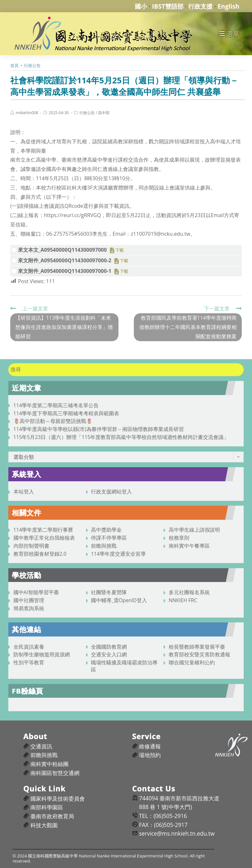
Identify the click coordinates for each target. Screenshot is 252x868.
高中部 (104, 113)
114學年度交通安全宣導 (118, 554)
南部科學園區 (47, 807)
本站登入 (24, 492)
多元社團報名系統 (189, 592)
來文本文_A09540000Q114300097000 (62, 250)
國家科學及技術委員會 (58, 799)
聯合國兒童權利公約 (192, 662)
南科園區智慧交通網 (55, 773)
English (229, 6)
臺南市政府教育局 (52, 816)
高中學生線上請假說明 (194, 530)
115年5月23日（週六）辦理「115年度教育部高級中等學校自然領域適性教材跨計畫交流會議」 (121, 437)
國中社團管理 (29, 600)
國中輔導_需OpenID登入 (119, 600)
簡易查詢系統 (29, 608)
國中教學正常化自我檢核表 (44, 538)
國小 (141, 6)
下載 (119, 250)
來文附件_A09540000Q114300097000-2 (65, 260)
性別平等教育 (29, 662)
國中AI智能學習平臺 (36, 592)
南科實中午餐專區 (189, 546)
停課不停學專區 (109, 538)
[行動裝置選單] (229, 34)
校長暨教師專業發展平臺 (197, 647)
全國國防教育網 (109, 647)
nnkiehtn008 (27, 113)
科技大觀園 (44, 825)
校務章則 (179, 538)
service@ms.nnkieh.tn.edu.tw (177, 834)
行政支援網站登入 (111, 492)
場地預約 (150, 755)
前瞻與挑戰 (104, 546)
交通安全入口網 (109, 654)
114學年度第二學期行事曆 (43, 530)
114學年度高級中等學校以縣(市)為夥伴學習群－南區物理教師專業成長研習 (99, 429)
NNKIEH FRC (183, 600)
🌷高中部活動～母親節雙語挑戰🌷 (53, 421)
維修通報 (150, 746)
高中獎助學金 (106, 530)
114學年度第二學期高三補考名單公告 (56, 405)
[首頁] (14, 65)
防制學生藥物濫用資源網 (42, 654)
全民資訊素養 (29, 647)
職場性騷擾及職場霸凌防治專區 (124, 666)
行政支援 (200, 6)
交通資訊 (41, 746)
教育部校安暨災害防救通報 (199, 654)
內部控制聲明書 (31, 546)
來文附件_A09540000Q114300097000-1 (65, 271)
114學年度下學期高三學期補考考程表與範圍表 (66, 413)
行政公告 (87, 113)
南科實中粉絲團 (49, 764)
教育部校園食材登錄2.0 (40, 554)
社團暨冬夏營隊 (109, 592)
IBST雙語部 (168, 6)
